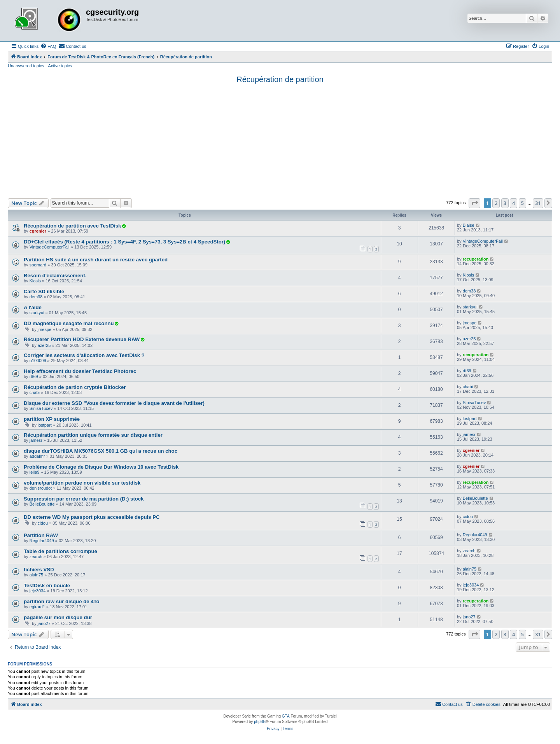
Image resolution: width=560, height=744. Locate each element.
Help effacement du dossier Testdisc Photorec (80, 371)
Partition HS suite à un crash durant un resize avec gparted (96, 260)
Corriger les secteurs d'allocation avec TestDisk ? (84, 355)
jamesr (36, 440)
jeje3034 (38, 591)
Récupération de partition (280, 79)
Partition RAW (41, 535)
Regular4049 (42, 541)
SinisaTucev (41, 408)
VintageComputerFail (50, 247)
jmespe (45, 329)
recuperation (476, 259)
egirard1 (37, 607)
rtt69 (34, 376)
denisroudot (41, 488)
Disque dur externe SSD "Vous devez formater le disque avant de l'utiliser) (114, 403)
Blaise (469, 225)
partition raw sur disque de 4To (62, 601)
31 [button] (538, 203)
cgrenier (38, 231)
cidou (43, 523)
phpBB (260, 722)
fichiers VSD (39, 570)
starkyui (37, 313)
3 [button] (505, 203)
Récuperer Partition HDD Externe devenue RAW (82, 339)
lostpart (45, 425)
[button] (474, 203)
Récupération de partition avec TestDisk (72, 226)
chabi (35, 392)
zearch (36, 557)
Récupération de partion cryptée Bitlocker (75, 387)
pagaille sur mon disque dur (58, 617)
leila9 (35, 472)
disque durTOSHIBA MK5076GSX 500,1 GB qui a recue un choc (101, 451)
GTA (286, 716)
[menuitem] (48, 46)
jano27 (44, 623)
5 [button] (522, 203)
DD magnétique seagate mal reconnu (69, 323)
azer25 (44, 345)
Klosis (35, 281)
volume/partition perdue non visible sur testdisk (82, 483)
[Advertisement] (280, 140)
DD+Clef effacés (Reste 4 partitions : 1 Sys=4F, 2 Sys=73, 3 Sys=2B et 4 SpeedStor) (124, 242)
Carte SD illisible (44, 291)
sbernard (38, 265)
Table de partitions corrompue (60, 551)
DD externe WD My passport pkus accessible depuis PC (92, 517)
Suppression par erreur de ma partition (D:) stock (84, 499)
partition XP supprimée (52, 419)
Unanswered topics (26, 66)
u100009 (38, 361)
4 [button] (514, 203)
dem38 (36, 297)
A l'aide (33, 307)
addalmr (37, 456)
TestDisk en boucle (47, 586)
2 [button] (496, 203)
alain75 (36, 575)
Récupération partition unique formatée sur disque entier (93, 435)
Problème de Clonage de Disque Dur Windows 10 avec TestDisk (101, 467)
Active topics (60, 66)
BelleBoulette (42, 504)
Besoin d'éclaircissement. (55, 276)
